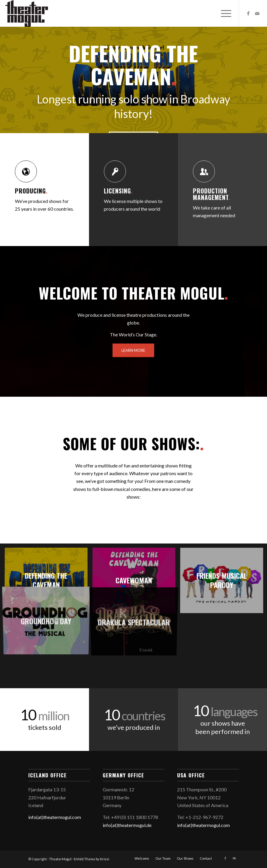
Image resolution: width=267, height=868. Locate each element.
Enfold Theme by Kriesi (92, 859)
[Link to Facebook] (248, 13)
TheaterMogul (60, 859)
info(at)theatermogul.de (127, 825)
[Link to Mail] (257, 13)
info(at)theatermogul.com (55, 817)
